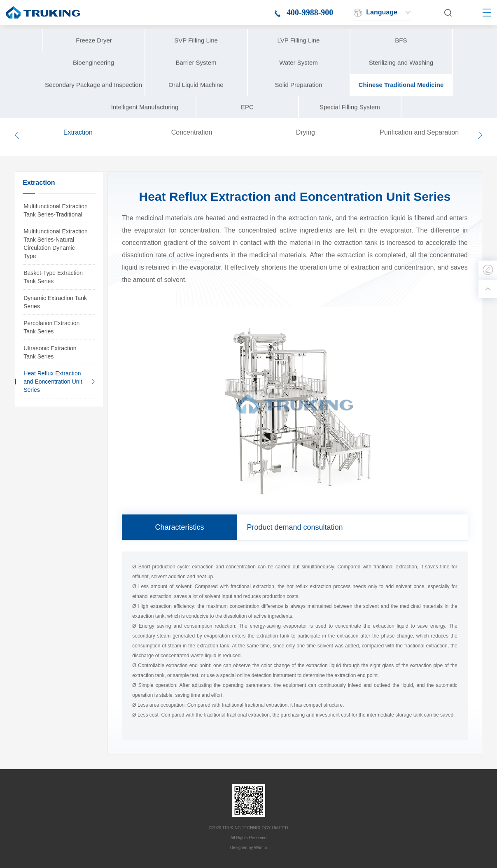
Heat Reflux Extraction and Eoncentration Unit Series (53, 382)
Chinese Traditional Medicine (401, 99)
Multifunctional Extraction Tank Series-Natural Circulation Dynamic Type (56, 244)
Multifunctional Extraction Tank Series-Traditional (56, 210)
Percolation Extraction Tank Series (51, 327)
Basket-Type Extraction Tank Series (53, 277)
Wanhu (260, 848)
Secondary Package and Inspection (93, 99)
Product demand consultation (295, 527)
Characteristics (180, 527)
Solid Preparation (298, 99)
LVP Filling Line (299, 55)
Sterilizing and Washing (401, 77)
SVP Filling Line (196, 55)
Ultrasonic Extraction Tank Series (50, 352)
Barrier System (196, 77)
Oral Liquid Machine (196, 99)
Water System (299, 77)
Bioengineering (93, 77)
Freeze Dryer (94, 55)
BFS (401, 55)
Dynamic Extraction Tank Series (55, 302)
